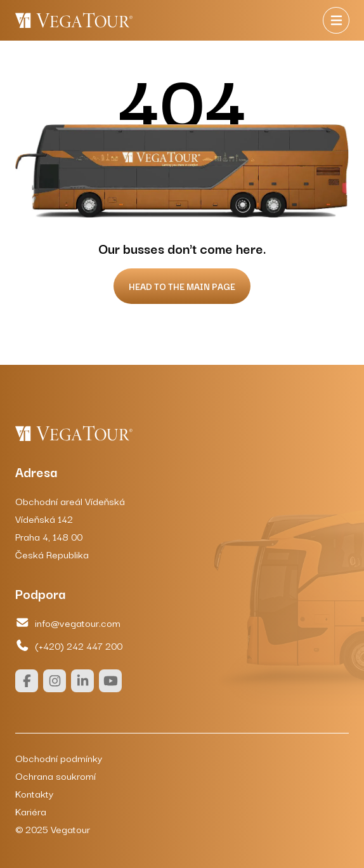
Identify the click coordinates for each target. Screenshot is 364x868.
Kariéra (31, 811)
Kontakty (34, 793)
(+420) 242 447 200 (69, 645)
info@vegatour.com (68, 622)
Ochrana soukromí (55, 775)
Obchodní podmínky (59, 758)
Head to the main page (182, 286)
